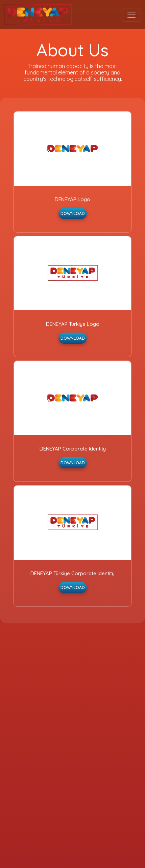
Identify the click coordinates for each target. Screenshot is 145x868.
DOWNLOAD (73, 213)
